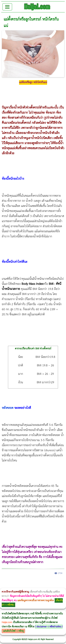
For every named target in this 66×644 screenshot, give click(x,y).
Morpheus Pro (14, 586)
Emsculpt (20, 586)
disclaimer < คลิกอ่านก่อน (49, 627)
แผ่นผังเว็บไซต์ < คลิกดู (13, 631)
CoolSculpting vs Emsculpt (57, 581)
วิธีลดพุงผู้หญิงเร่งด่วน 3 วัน (44, 581)
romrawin (28, 586)
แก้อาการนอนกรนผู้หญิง (31, 581)
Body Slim (45, 581)
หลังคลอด (8, 408)
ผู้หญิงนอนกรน (15, 581)
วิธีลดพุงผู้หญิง (55, 581)
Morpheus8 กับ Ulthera (47, 581)
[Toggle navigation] (7, 7)
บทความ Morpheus (25, 586)
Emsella (17, 586)
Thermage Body (11, 586)
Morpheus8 (42, 581)
